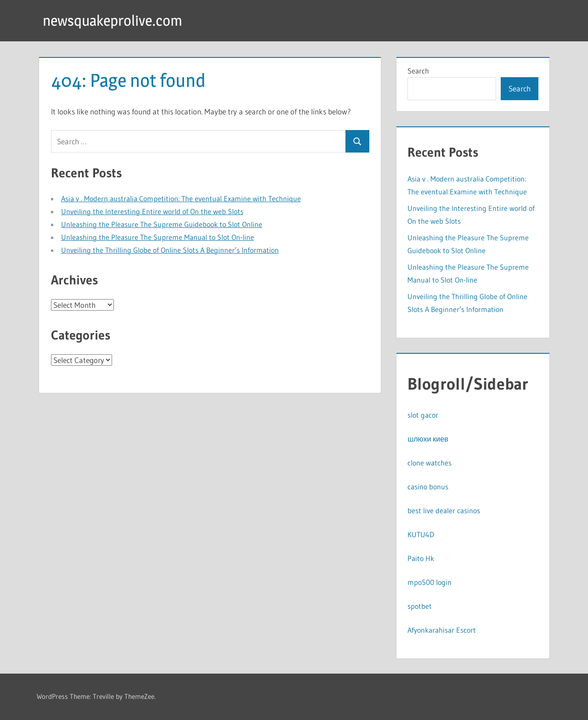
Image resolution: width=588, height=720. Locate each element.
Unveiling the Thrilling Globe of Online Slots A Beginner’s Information (170, 250)
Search (418, 71)
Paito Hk (421, 558)
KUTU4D (421, 534)
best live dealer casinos (444, 510)
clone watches (430, 463)
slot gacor (423, 415)
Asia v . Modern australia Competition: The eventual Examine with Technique (181, 198)
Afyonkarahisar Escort (442, 630)
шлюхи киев (428, 439)
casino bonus (428, 487)
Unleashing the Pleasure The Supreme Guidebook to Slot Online (162, 224)
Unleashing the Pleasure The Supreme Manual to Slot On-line (158, 237)
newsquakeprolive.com (113, 20)
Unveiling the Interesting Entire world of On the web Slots (152, 211)
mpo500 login (430, 582)
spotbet (420, 606)
